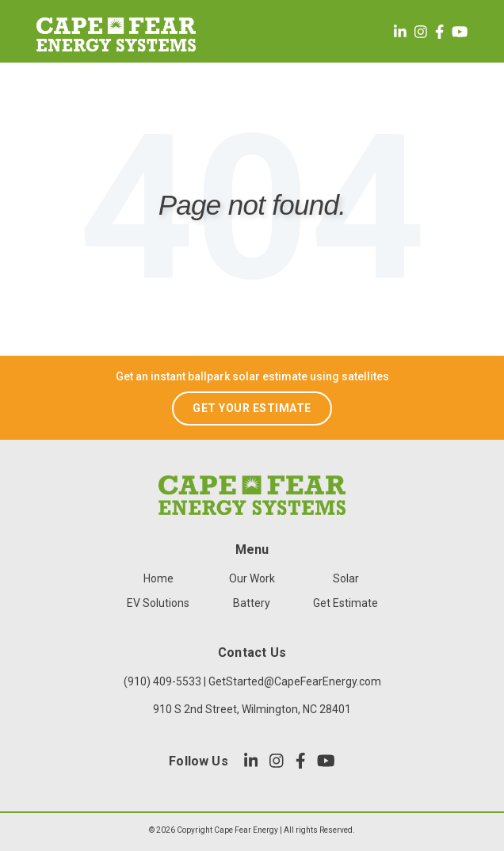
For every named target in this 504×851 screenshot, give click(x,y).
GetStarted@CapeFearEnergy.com (295, 681)
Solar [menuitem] (346, 578)
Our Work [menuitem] (252, 578)
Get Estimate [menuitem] (346, 603)
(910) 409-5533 (162, 681)
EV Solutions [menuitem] (158, 603)
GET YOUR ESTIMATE (252, 408)
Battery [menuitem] (252, 603)
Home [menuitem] (158, 578)
